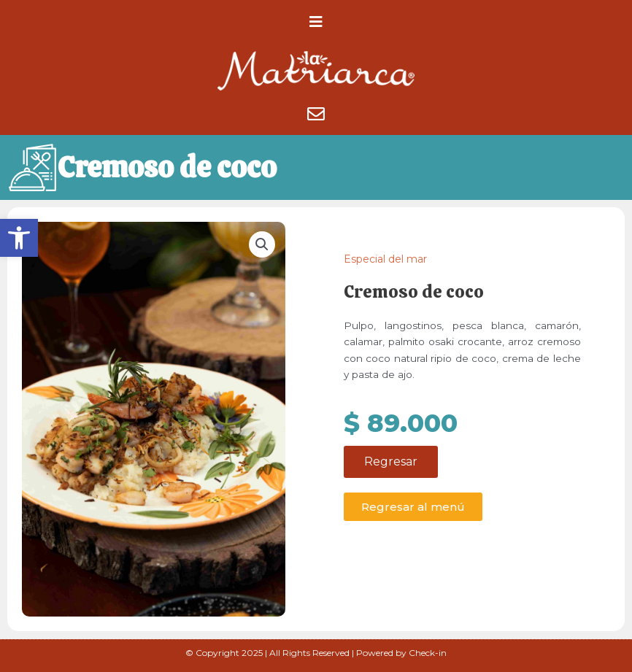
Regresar (391, 462)
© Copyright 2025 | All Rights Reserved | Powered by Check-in (316, 653)
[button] (19, 238)
